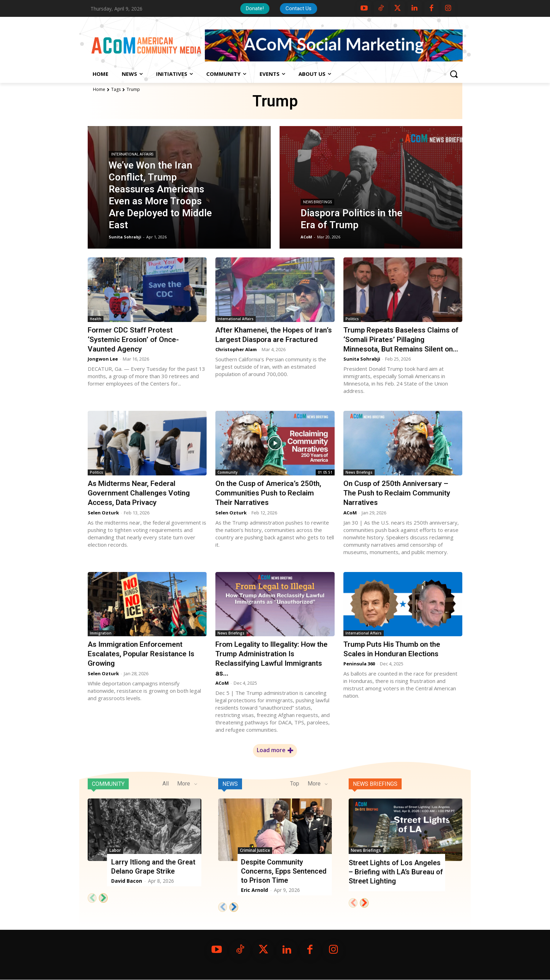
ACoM (350, 513)
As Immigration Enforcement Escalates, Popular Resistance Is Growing (141, 654)
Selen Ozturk (103, 513)
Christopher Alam (236, 359)
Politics (352, 319)
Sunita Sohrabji (362, 359)
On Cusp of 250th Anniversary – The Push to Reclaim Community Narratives (397, 493)
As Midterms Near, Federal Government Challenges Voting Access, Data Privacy (140, 493)
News (230, 784)
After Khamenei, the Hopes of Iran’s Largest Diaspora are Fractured (264, 340)
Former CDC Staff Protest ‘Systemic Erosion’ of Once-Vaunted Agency (134, 340)
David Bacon (127, 881)
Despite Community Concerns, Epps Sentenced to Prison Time (284, 871)
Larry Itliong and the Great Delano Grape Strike (153, 867)
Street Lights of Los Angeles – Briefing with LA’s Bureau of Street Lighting (396, 872)
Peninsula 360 (359, 664)
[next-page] (103, 898)
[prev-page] (92, 898)
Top (295, 784)
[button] (454, 74)
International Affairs (132, 154)
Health (96, 319)
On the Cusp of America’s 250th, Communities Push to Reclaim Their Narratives (269, 493)
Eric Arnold (254, 890)
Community (227, 472)
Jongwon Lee (103, 359)
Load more (275, 750)
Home (99, 89)
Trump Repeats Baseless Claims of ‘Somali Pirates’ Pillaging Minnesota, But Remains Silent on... (402, 340)
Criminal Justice (255, 850)
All (166, 784)
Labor (115, 850)
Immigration (101, 633)
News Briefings (317, 202)
